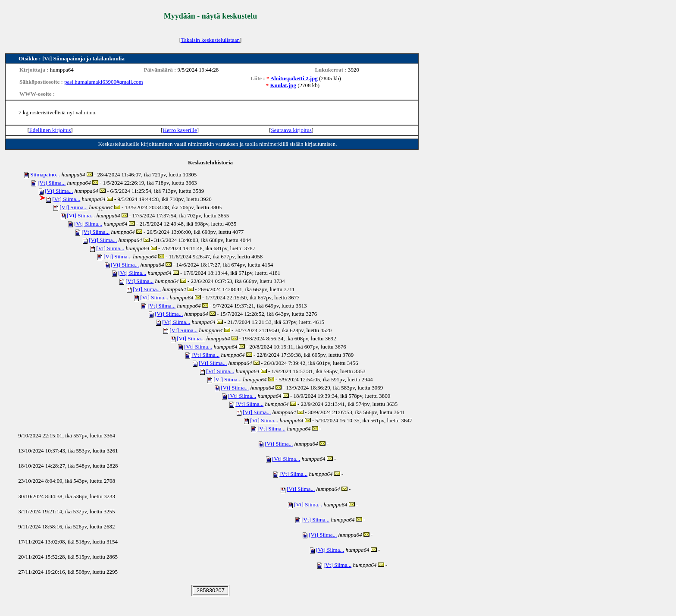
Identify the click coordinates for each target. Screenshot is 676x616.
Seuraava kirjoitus (291, 130)
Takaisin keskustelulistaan (210, 40)
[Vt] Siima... (52, 183)
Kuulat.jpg (283, 85)
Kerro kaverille (180, 130)
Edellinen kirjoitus (50, 130)
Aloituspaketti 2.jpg (294, 78)
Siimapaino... (45, 174)
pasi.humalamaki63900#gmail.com (104, 82)
